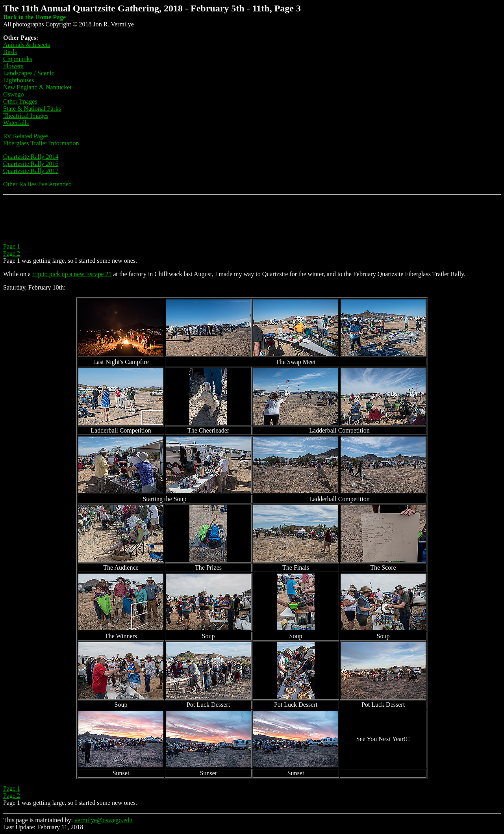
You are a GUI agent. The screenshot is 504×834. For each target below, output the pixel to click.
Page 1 (12, 246)
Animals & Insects (27, 45)
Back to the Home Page (34, 17)
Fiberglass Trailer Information (41, 143)
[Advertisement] (146, 219)
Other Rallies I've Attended (37, 184)
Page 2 (12, 254)
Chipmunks (18, 59)
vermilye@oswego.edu (104, 820)
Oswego (13, 94)
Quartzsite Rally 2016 (31, 164)
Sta (7, 109)
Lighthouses (19, 80)
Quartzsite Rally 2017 (31, 171)
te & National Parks (36, 109)
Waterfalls (16, 123)
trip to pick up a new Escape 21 (72, 274)
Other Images (20, 101)
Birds (10, 52)
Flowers (13, 66)
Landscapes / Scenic (29, 73)
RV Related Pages (26, 136)
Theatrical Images (26, 116)
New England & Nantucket (37, 87)
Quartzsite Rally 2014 (31, 157)
